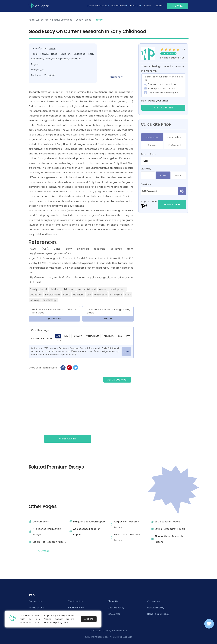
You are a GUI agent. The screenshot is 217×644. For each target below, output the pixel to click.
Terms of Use (36, 608)
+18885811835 (119, 631)
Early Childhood (87, 289)
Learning (35, 300)
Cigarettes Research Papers (49, 542)
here (66, 623)
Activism (79, 295)
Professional (175, 145)
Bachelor (152, 145)
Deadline (146, 184)
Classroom (101, 295)
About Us (113, 601)
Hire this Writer (163, 108)
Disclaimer (114, 614)
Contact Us (35, 601)
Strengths (116, 295)
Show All (44, 551)
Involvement (53, 295)
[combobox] (163, 161)
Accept (89, 619)
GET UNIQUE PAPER (117, 380)
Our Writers (154, 601)
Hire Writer (178, 6)
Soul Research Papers (167, 522)
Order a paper (68, 439)
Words (178, 175)
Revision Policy (156, 608)
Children (65, 54)
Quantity (146, 169)
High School (152, 137)
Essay (52, 48)
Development (60, 59)
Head (54, 54)
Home (67, 295)
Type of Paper (149, 154)
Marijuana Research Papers (89, 522)
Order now (116, 77)
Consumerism (41, 522)
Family (44, 54)
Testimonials (76, 601)
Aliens (48, 59)
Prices (147, 6)
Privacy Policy (76, 608)
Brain (128, 295)
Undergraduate (175, 137)
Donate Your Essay (158, 614)
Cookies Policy (116, 608)
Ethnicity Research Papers (170, 529)
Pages (163, 175)
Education (75, 59)
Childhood (80, 54)
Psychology (50, 300)
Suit (89, 295)
